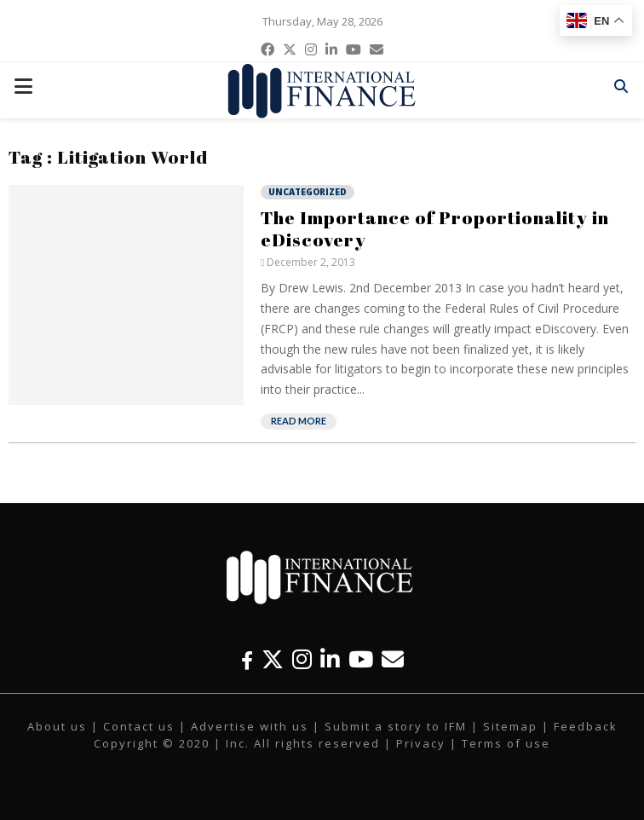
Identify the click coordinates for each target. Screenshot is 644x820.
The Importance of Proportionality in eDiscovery (435, 228)
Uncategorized (308, 192)
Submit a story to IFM (396, 726)
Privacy (421, 743)
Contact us (139, 726)
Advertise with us (250, 726)
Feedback (586, 726)
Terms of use (506, 743)
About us (57, 726)
